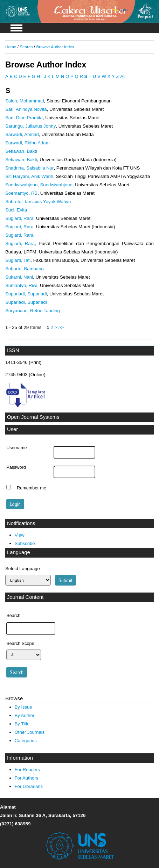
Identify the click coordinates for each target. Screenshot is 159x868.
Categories (26, 741)
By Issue (23, 707)
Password (16, 467)
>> (61, 327)
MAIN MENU (16, 28)
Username (16, 448)
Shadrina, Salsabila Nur (29, 168)
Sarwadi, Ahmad (22, 134)
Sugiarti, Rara (19, 218)
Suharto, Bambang (25, 269)
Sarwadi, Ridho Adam (27, 143)
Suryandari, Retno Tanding (33, 311)
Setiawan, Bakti (21, 151)
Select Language (23, 569)
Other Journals (30, 732)
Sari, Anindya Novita (26, 109)
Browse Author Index (55, 47)
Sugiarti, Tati (18, 260)
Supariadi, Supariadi (26, 294)
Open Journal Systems (33, 417)
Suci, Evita (16, 210)
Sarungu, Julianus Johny (30, 126)
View (20, 535)
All (123, 76)
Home (11, 47)
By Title (22, 724)
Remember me (32, 488)
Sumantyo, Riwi (21, 285)
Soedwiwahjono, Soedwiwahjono (39, 185)
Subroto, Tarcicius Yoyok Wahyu (38, 202)
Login (122, 10)
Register (143, 10)
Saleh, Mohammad (25, 101)
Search (26, 47)
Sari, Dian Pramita (24, 118)
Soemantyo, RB (21, 193)
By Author (25, 715)
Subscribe (25, 543)
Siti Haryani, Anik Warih (29, 176)
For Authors (26, 778)
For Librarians (29, 786)
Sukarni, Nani (19, 277)
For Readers (27, 770)
